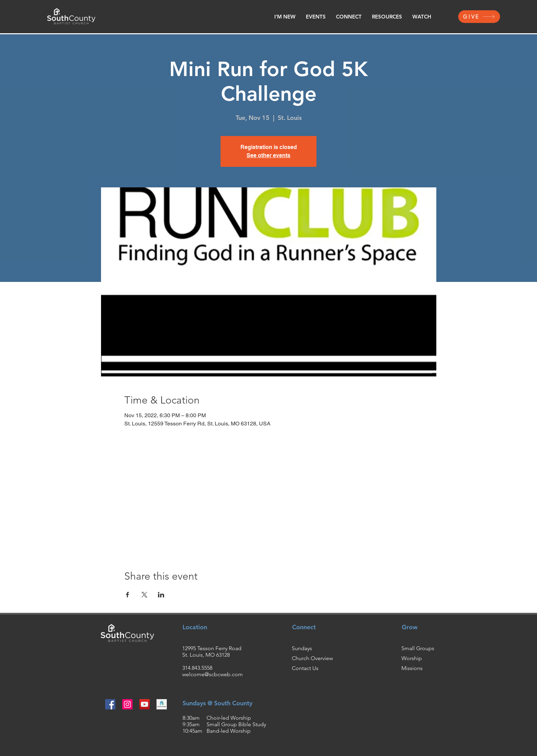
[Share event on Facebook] (128, 595)
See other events (268, 155)
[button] (285, 17)
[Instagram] (127, 704)
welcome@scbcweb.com (213, 674)
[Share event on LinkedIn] (161, 595)
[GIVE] (479, 17)
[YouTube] (145, 704)
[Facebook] (110, 704)
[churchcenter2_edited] (162, 704)
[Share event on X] (144, 595)
